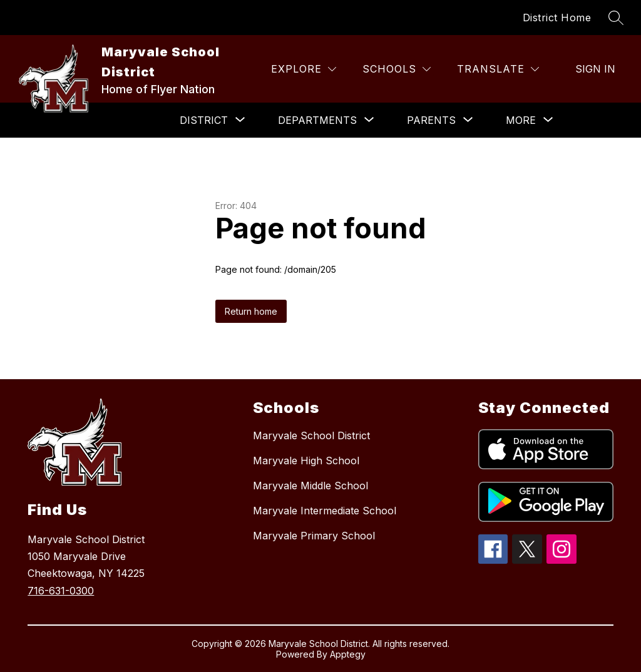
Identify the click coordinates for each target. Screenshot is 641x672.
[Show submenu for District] (204, 120)
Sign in (595, 69)
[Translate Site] (498, 69)
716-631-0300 (61, 591)
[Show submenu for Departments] (317, 120)
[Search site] (616, 18)
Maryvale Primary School (314, 536)
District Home (557, 18)
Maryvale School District (311, 435)
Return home (251, 311)
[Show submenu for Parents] (431, 120)
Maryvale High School (306, 461)
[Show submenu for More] (521, 120)
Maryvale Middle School (310, 486)
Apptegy (348, 654)
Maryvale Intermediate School (325, 511)
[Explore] (304, 69)
